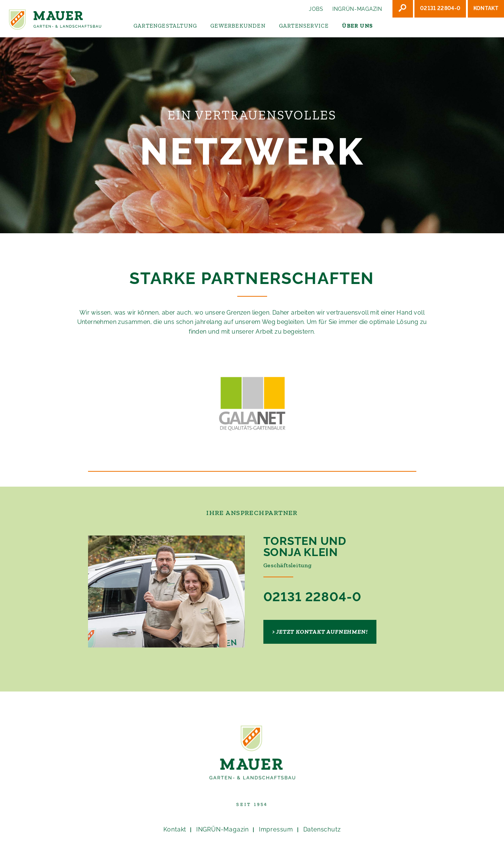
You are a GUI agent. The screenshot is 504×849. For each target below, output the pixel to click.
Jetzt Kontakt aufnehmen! (322, 632)
